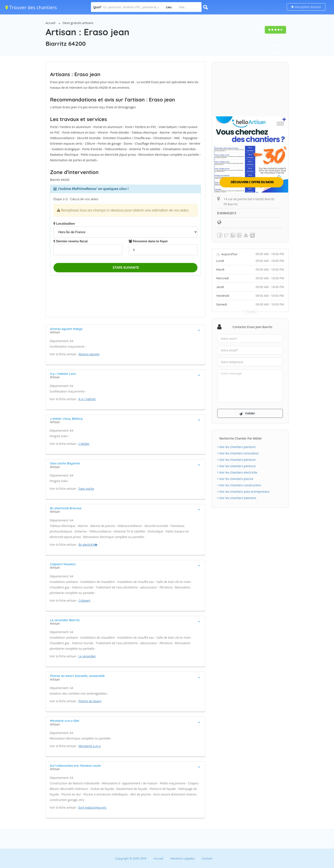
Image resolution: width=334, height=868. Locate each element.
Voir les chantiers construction (239, 486)
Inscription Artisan (306, 7)
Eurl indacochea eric (93, 807)
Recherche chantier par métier (241, 439)
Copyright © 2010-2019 (131, 858)
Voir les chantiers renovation (238, 454)
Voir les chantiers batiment (237, 498)
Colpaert (85, 600)
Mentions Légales (183, 858)
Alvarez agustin (89, 354)
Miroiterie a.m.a (90, 746)
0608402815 (227, 213)
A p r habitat (87, 399)
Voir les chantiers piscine (235, 479)
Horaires (251, 312)
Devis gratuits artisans (78, 23)
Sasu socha (86, 489)
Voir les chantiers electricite (237, 473)
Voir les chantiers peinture (236, 447)
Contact (207, 858)
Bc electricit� (88, 545)
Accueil (50, 23)
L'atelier (84, 444)
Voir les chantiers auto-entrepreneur (243, 492)
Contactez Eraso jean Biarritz (253, 327)
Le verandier (87, 656)
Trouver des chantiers (31, 7)
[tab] (125, 330)
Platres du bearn (90, 701)
